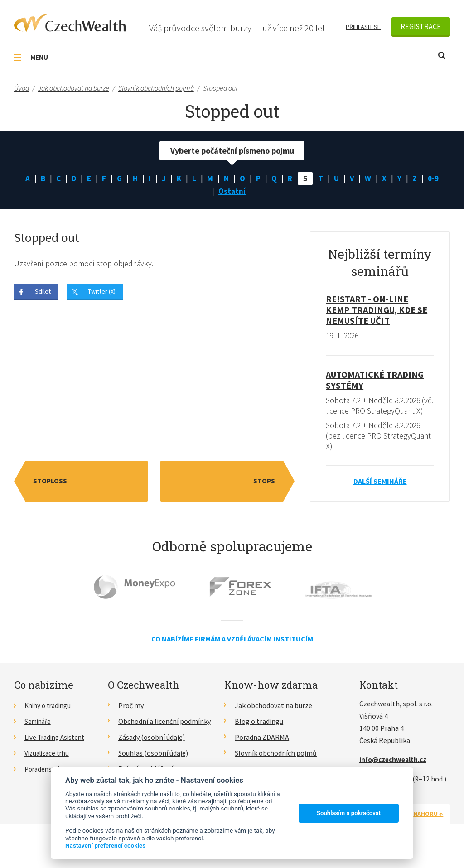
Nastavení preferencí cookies (105, 845)
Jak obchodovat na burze (273, 719)
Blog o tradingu (259, 735)
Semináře (39, 735)
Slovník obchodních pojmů (276, 767)
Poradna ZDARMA (262, 751)
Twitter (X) (102, 294)
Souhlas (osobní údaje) (153, 767)
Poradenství (43, 782)
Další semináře (380, 495)
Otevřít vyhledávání (442, 55)
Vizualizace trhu (49, 767)
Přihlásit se (363, 27)
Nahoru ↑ (428, 828)
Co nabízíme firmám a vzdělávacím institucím (232, 652)
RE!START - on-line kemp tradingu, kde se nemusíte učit (377, 311)
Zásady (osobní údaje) (152, 751)
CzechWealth (70, 23)
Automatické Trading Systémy (375, 382)
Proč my (131, 719)
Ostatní (232, 192)
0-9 (436, 179)
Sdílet (43, 294)
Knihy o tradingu (50, 719)
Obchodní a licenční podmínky (164, 735)
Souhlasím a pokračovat (349, 813)
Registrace (421, 26)
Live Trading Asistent (57, 751)
